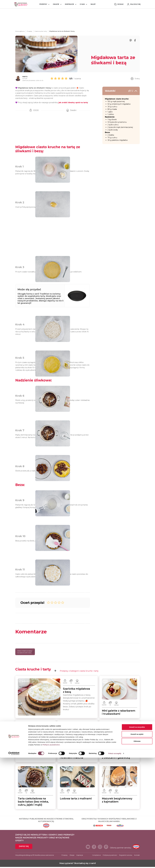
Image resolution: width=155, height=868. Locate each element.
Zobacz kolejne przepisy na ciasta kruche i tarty (26, 653)
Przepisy (43, 4)
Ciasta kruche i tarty (41, 31)
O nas (82, 4)
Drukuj (135, 79)
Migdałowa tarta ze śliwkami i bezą (62, 31)
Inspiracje (69, 4)
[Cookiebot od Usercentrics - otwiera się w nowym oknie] (14, 864)
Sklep (93, 4)
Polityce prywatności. (51, 855)
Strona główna (20, 31)
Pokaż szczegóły (115, 864)
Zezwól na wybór (137, 845)
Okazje (56, 4)
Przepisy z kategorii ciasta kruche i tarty (76, 672)
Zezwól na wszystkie (137, 837)
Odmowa (137, 851)
